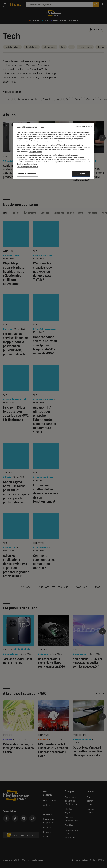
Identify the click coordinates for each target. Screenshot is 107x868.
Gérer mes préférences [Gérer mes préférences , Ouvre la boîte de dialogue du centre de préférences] (27, 174)
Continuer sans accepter (83, 126)
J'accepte (81, 174)
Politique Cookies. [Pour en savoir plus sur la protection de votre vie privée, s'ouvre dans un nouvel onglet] (35, 152)
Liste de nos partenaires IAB (27, 167)
